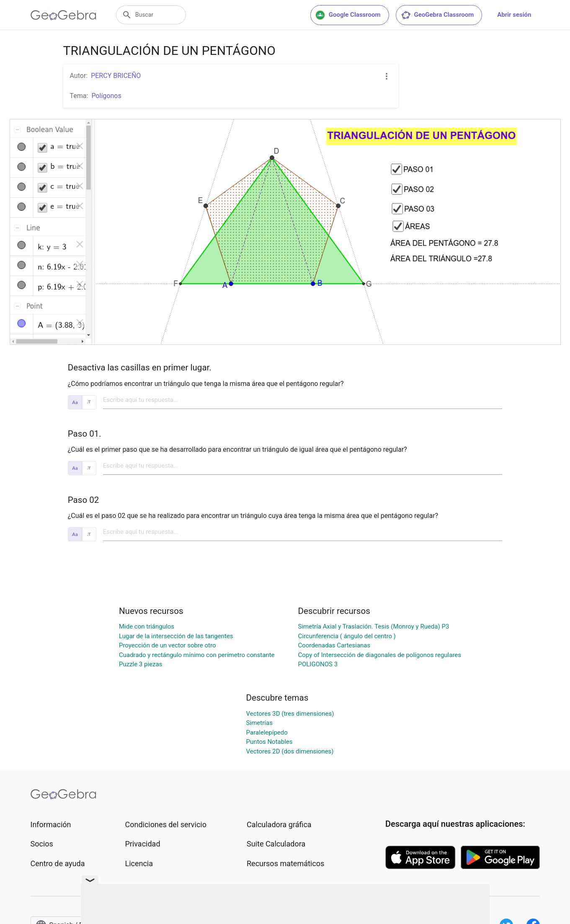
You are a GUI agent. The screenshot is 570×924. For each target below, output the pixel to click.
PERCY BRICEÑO (116, 76)
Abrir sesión (514, 15)
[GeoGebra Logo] (63, 15)
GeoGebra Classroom (437, 15)
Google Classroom (348, 15)
